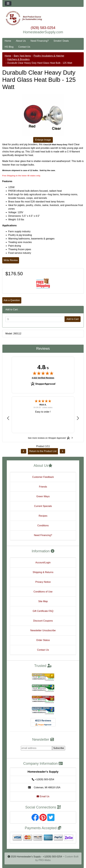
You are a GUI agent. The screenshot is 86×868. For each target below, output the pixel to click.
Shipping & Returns (43, 572)
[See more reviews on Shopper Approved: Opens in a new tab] (47, 438)
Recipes (43, 516)
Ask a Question (12, 300)
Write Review (11, 260)
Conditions (43, 526)
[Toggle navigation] (8, 3)
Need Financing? (40, 41)
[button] (8, 418)
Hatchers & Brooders (19, 59)
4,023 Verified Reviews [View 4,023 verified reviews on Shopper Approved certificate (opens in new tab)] (43, 378)
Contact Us (24, 47)
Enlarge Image (43, 140)
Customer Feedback (43, 477)
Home (8, 41)
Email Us (43, 796)
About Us (21, 41)
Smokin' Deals (61, 41)
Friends (43, 487)
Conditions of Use (43, 592)
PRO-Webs (45, 860)
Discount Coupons (43, 621)
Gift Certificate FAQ (43, 611)
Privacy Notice (43, 582)
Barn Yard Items (22, 56)
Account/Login (43, 563)
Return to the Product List (43, 451)
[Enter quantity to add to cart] (35, 319)
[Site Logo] (43, 18)
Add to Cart (73, 319)
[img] (43, 373)
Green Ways (43, 496)
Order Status (43, 640)
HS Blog (9, 47)
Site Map (43, 601)
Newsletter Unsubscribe (43, 630)
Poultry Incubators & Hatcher (49, 56)
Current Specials (43, 506)
